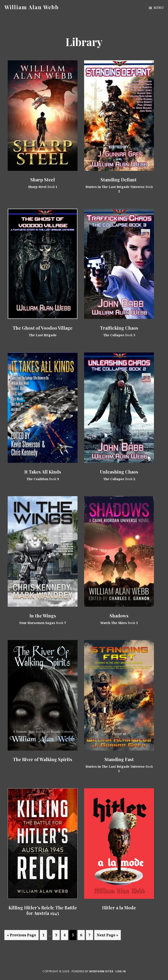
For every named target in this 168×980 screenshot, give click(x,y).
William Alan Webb (32, 7)
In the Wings (43, 616)
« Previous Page (22, 936)
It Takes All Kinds (43, 472)
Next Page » (107, 936)
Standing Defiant (119, 180)
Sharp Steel (43, 180)
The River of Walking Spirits (43, 759)
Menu (159, 8)
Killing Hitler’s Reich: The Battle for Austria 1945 (43, 910)
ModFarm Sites (101, 971)
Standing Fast (119, 759)
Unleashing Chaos (119, 472)
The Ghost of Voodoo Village (43, 328)
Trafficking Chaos (119, 328)
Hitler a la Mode (119, 908)
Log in (121, 971)
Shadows (119, 616)
